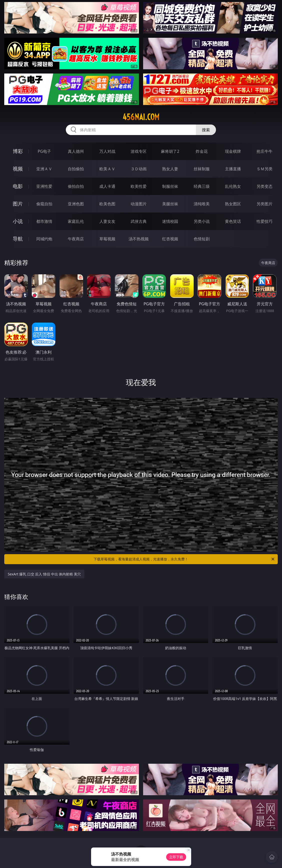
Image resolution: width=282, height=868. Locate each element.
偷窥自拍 (44, 204)
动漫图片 (139, 204)
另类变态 (264, 186)
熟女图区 (233, 204)
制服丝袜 (170, 186)
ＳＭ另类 (264, 169)
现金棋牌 (233, 151)
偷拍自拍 (76, 186)
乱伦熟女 (233, 186)
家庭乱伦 (76, 221)
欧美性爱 (139, 186)
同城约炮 (44, 239)
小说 (18, 221)
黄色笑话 (233, 221)
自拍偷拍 (76, 169)
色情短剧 (202, 239)
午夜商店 (76, 239)
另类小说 (202, 221)
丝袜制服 (202, 169)
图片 (18, 204)
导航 (18, 239)
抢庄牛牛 (264, 151)
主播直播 (233, 169)
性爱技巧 (264, 221)
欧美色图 (107, 204)
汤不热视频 (139, 239)
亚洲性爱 (44, 186)
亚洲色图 (76, 204)
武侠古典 (139, 221)
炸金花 (202, 151)
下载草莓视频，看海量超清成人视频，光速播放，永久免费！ (184, 559)
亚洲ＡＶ (44, 169)
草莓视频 (107, 239)
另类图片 (264, 204)
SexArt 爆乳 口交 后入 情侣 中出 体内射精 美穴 (44, 574)
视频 (18, 169)
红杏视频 (170, 239)
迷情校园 (170, 221)
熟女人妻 (170, 169)
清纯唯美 (202, 204)
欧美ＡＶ (107, 169)
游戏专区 (139, 151)
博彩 (18, 151)
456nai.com (141, 117)
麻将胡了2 (170, 151)
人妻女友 (107, 221)
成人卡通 (107, 186)
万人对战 (107, 151)
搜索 (206, 130)
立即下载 (176, 857)
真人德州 (76, 151)
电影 (18, 186)
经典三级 (202, 186)
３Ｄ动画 (139, 169)
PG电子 (44, 151)
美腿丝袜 (170, 204)
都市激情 (44, 221)
